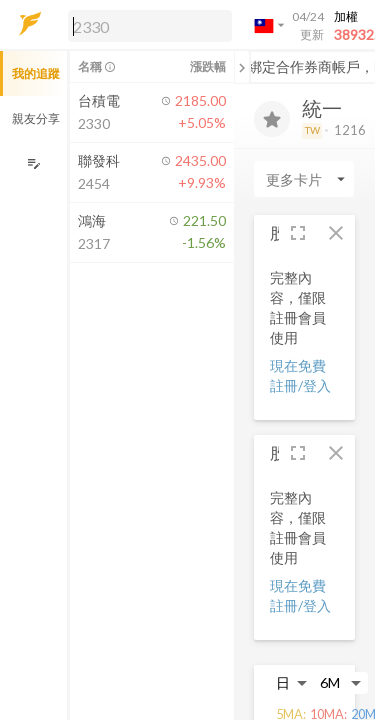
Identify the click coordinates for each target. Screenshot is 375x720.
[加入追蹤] (272, 119)
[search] (150, 26)
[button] (146, 25)
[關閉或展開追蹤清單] (242, 67)
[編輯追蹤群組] (33, 163)
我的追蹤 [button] (36, 73)
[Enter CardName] (304, 179)
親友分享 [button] (36, 118)
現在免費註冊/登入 (300, 375)
